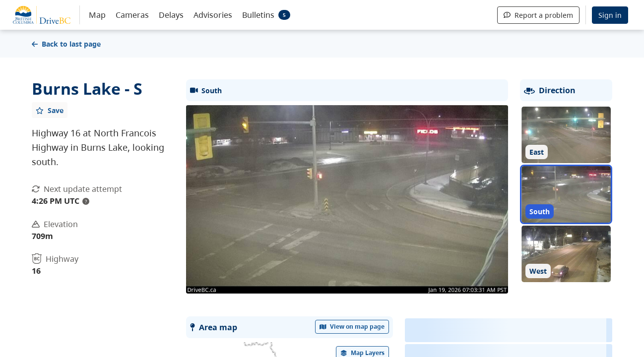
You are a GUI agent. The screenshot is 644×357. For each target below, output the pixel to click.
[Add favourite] (50, 110)
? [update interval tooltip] (86, 201)
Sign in (610, 15)
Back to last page (66, 44)
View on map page (352, 327)
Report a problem (538, 15)
